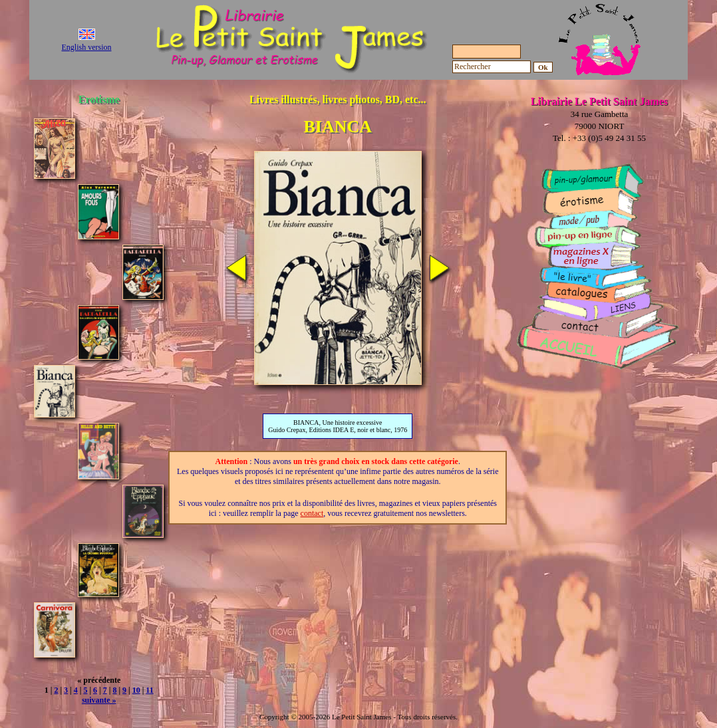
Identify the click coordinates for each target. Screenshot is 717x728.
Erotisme (99, 99)
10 (136, 690)
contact (312, 513)
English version (87, 47)
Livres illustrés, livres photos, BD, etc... (338, 99)
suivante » (99, 700)
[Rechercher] (492, 67)
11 (149, 690)
